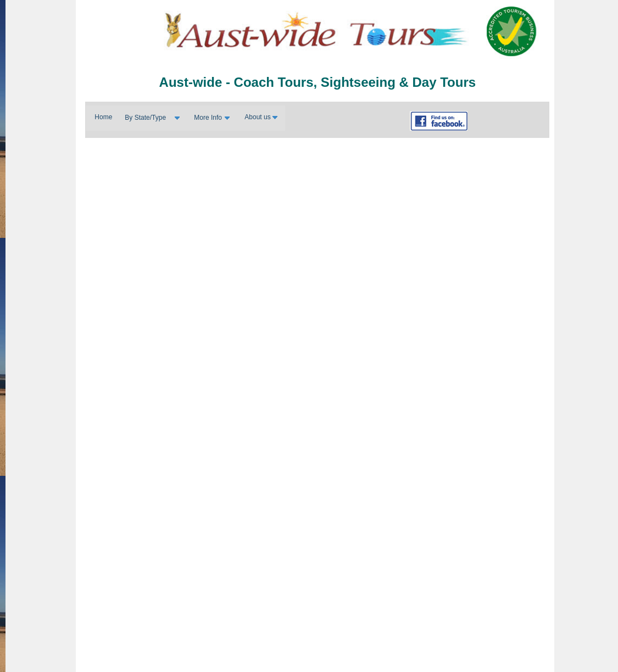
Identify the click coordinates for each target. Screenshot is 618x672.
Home (103, 117)
